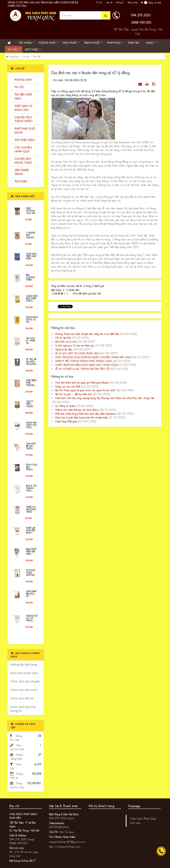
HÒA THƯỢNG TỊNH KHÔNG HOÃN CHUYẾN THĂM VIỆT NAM (93, 357)
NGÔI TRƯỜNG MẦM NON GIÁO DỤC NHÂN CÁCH (87, 365)
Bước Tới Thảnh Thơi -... (31, 491)
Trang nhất (12, 57)
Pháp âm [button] (134, 43)
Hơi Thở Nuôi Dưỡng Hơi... (31, 577)
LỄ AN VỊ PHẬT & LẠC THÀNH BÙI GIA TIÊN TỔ (82, 369)
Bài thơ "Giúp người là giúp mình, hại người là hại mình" (85, 390)
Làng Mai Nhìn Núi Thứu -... (31, 428)
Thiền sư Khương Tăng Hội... (31, 514)
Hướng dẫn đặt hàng (23, 665)
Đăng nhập (133, 3)
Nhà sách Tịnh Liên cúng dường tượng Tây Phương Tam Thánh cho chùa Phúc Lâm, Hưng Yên (105, 398)
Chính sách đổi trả (22, 698)
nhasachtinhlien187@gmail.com (67, 842)
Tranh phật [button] (92, 43)
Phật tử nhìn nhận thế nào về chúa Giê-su (77, 410)
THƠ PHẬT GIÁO (25, 140)
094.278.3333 (141, 15)
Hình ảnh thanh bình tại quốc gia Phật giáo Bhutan (82, 383)
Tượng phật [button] (47, 43)
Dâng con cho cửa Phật (68, 386)
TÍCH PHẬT (21, 181)
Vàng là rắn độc (64, 349)
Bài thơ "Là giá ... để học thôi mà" (73, 394)
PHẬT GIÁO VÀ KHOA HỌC (23, 108)
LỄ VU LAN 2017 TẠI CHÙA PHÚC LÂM (77, 353)
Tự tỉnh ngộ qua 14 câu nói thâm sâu (75, 345)
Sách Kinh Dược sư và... (32, 323)
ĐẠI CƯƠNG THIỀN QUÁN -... (31, 282)
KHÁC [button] (150, 43)
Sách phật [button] (70, 43)
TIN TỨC (37, 57)
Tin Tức (99, 3)
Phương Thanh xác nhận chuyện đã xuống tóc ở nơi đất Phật (87, 334)
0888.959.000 (141, 22)
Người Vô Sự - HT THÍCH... (32, 621)
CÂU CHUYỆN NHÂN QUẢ (23, 149)
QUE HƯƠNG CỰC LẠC (31, 214)
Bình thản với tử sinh (66, 342)
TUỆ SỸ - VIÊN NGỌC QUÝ (30, 408)
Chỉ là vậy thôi (63, 338)
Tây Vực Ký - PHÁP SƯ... (31, 344)
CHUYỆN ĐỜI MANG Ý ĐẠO (23, 161)
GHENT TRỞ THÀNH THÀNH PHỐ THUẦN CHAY (83, 361)
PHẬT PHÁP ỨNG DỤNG (25, 130)
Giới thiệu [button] (32, 49)
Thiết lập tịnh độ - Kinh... (31, 534)
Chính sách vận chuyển (25, 681)
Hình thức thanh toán (24, 673)
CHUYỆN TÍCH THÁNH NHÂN (23, 119)
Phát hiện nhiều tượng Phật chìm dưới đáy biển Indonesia (85, 414)
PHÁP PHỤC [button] (114, 43)
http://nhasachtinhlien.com (65, 846)
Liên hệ (109, 3)
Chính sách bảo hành (24, 690)
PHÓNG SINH (23, 80)
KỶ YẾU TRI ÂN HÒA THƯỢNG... (32, 365)
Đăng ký (120, 3)
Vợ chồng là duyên (65, 406)
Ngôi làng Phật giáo (66, 421)
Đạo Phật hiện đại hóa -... (31, 555)
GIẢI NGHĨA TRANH (22, 172)
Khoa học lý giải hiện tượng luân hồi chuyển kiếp (81, 417)
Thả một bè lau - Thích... (31, 449)
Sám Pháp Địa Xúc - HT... (31, 597)
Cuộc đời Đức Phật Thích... (32, 301)
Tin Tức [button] (13, 49)
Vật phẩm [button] (25, 43)
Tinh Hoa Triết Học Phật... (31, 259)
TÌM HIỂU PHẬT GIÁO (23, 96)
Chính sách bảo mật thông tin (23, 709)
